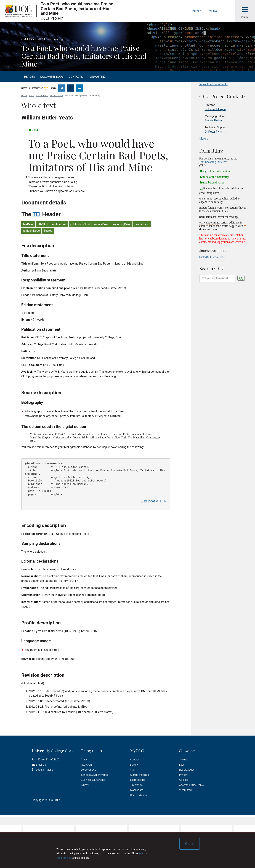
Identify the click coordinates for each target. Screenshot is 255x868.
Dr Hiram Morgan (215, 109)
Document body (52, 77)
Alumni (85, 784)
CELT (32, 95)
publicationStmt (80, 224)
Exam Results (138, 779)
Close (190, 844)
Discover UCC (89, 769)
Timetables (136, 784)
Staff (133, 769)
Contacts (76, 77)
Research (86, 764)
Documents (42, 95)
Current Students (140, 774)
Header (29, 77)
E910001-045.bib (155, 501)
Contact (135, 759)
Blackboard (137, 789)
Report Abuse (187, 769)
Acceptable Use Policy (192, 784)
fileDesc (28, 224)
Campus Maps (138, 794)
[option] (127, 44)
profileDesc (142, 224)
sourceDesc (101, 224)
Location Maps (45, 769)
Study (84, 759)
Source (48, 231)
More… (204, 139)
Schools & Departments (94, 774)
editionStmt (59, 224)
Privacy (183, 774)
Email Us (41, 764)
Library (134, 764)
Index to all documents (213, 84)
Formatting (97, 77)
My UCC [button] (214, 11)
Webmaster (186, 789)
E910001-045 (56, 95)
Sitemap (184, 759)
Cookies (184, 779)
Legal (182, 764)
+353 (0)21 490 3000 (48, 759)
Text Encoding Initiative (213, 162)
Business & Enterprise (93, 779)
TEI (37, 214)
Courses (196, 11)
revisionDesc (31, 231)
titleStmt (43, 224)
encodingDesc (122, 224)
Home (24, 95)
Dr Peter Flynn (214, 132)
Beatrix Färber (213, 120)
